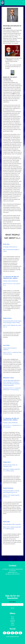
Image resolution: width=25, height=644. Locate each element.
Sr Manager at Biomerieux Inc (10, 247)
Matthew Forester (7, 318)
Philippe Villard (7, 462)
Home (12, 617)
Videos (12, 623)
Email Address (12, 602)
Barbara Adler (6, 522)
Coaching (12, 620)
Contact (13, 625)
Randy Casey (6, 244)
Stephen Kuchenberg (8, 488)
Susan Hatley (6, 345)
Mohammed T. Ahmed (8, 378)
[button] (23, 2)
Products (12, 622)
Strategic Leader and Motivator (10, 281)
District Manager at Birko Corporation (12, 524)
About (12, 619)
